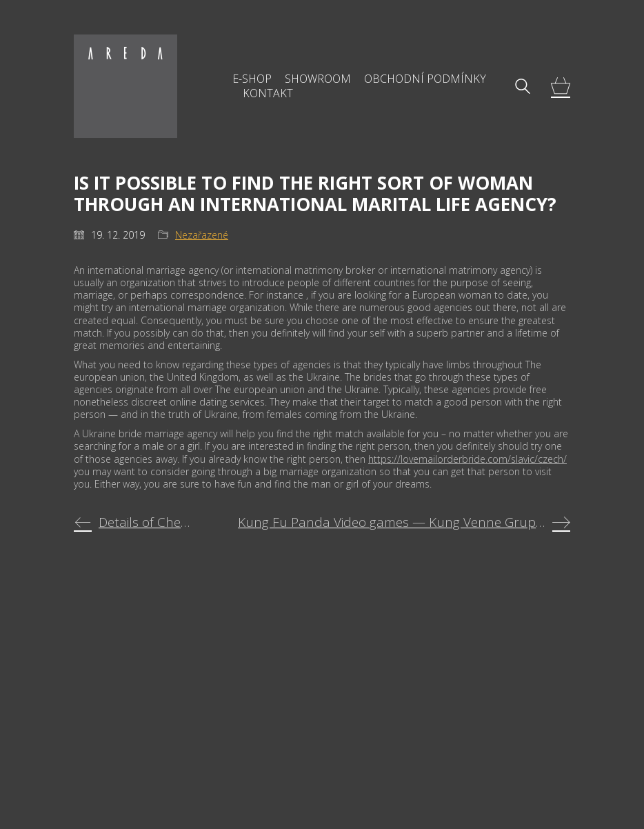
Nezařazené (202, 235)
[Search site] (523, 88)
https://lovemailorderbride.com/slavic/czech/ (467, 459)
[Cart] (561, 87)
